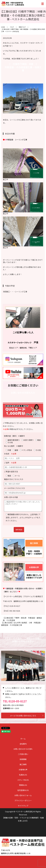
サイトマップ (23, 806)
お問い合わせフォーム (23, 795)
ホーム (23, 739)
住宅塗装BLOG (23, 790)
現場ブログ (22, 27)
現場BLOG (23, 785)
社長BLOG (23, 775)
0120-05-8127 (18, 701)
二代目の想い (23, 754)
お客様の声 (23, 770)
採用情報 (23, 759)
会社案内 (23, 744)
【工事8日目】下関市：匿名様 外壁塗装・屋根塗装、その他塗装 (22, 619)
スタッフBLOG (23, 780)
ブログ (12, 27)
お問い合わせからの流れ (23, 749)
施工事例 (23, 764)
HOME (3, 27)
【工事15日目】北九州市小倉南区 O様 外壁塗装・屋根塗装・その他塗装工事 (22, 624)
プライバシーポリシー (23, 800)
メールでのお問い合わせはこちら (23, 716)
